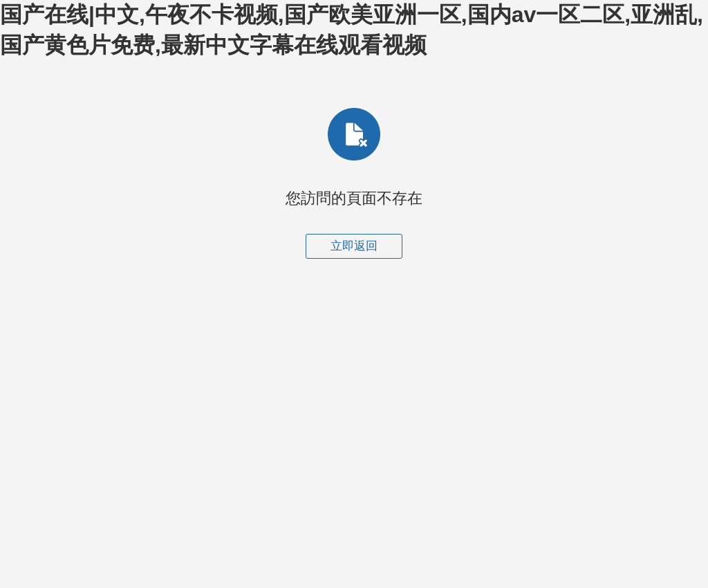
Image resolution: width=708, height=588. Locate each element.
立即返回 (354, 246)
